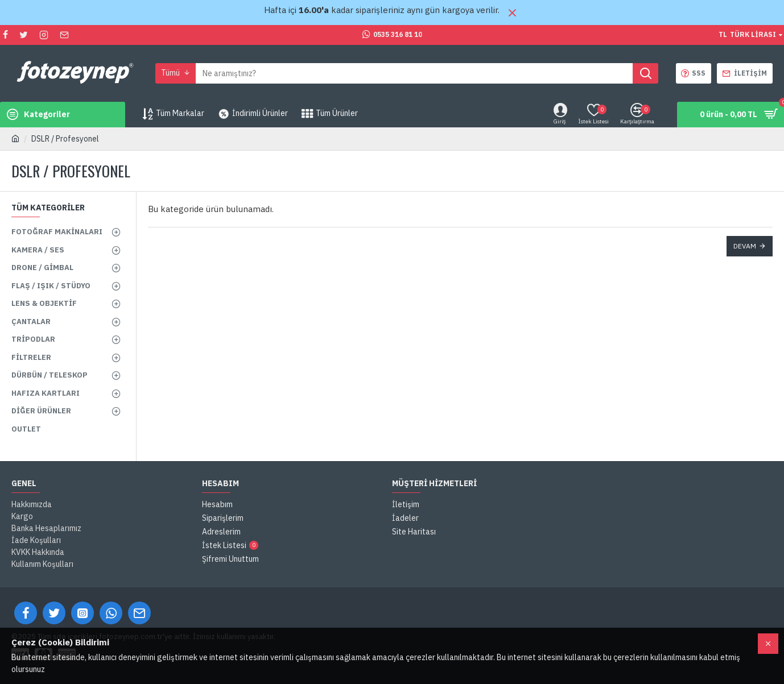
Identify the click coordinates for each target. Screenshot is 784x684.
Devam (745, 246)
